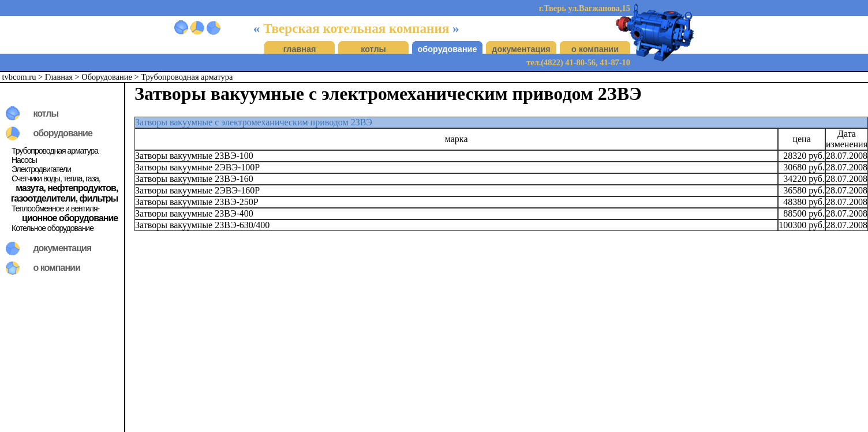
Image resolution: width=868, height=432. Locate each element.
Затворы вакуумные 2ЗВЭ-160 (194, 179)
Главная (59, 77)
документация (521, 49)
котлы (373, 49)
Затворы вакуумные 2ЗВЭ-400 (194, 213)
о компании (595, 49)
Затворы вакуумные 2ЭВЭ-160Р (197, 190)
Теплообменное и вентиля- (55, 208)
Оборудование (107, 77)
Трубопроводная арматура (187, 77)
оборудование (448, 49)
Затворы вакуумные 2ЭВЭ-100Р (197, 167)
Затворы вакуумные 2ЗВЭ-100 (194, 156)
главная (300, 49)
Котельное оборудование (53, 228)
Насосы (24, 160)
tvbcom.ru (19, 77)
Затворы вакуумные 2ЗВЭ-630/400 (202, 225)
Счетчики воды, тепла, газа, (56, 178)
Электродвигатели (41, 169)
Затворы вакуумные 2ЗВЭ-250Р (197, 202)
